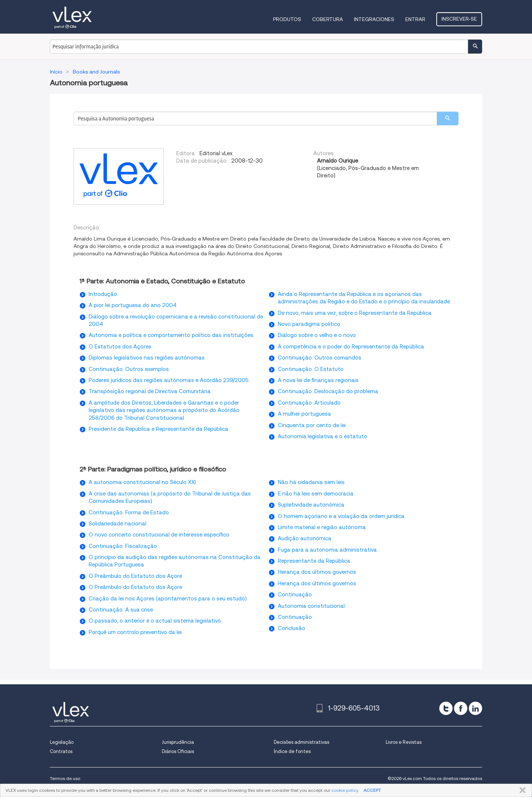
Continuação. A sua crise (121, 610)
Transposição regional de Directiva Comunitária (150, 391)
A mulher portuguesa (304, 414)
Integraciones (374, 19)
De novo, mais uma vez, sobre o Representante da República (355, 313)
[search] (448, 118)
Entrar (415, 19)
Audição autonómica (305, 538)
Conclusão (291, 628)
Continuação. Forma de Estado (129, 512)
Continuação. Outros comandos (320, 358)
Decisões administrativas (301, 742)
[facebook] (461, 708)
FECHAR (521, 790)
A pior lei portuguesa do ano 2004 (133, 305)
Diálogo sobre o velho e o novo (317, 335)
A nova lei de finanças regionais (318, 380)
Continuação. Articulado (309, 403)
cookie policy (345, 790)
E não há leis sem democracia (316, 494)
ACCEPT (372, 790)
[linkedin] (475, 708)
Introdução (103, 294)
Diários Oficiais (178, 751)
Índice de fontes (292, 751)
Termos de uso (65, 778)
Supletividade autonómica (311, 505)
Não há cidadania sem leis (311, 482)
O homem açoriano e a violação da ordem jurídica (341, 516)
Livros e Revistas (404, 742)
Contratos (61, 751)
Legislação (62, 742)
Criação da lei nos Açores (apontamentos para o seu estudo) (168, 599)
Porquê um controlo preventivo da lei (135, 632)
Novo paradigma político (309, 324)
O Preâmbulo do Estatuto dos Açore (135, 576)
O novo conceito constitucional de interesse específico (159, 535)
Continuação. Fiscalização (123, 546)
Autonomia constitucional (311, 606)
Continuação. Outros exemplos (129, 369)
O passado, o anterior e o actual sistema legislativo (155, 621)
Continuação (295, 595)
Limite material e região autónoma (322, 527)
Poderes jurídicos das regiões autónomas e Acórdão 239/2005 (169, 380)
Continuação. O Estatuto (311, 369)
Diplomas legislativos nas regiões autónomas (147, 358)
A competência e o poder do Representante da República (351, 347)
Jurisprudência (178, 742)
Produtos (287, 19)
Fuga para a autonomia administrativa (327, 550)
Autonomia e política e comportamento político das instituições (171, 335)
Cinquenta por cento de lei (312, 425)
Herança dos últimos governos (317, 572)
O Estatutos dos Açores (120, 347)
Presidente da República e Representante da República (158, 429)
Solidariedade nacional (117, 524)
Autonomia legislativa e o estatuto (323, 436)
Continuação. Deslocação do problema (328, 391)
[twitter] (446, 708)
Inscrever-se (459, 19)
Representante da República (314, 561)
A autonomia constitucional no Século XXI (142, 482)
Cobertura (328, 19)
